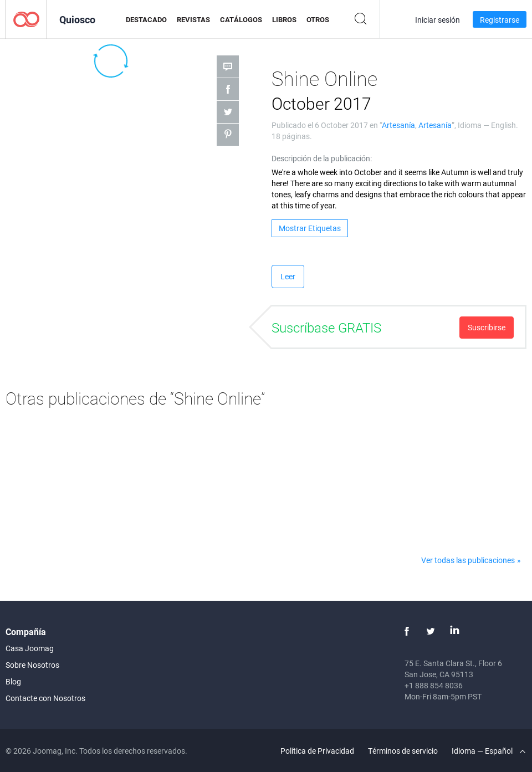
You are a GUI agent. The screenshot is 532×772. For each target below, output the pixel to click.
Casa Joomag (30, 648)
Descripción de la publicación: (322, 158)
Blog (13, 681)
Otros (318, 19)
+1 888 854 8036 (434, 685)
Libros (284, 19)
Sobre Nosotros (32, 665)
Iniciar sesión (438, 20)
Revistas (193, 19)
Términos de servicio (403, 751)
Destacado (146, 19)
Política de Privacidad (317, 751)
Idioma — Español (488, 751)
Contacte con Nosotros (45, 698)
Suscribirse (487, 327)
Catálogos (241, 19)
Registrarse (500, 20)
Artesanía (398, 125)
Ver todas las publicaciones (468, 560)
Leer (288, 276)
